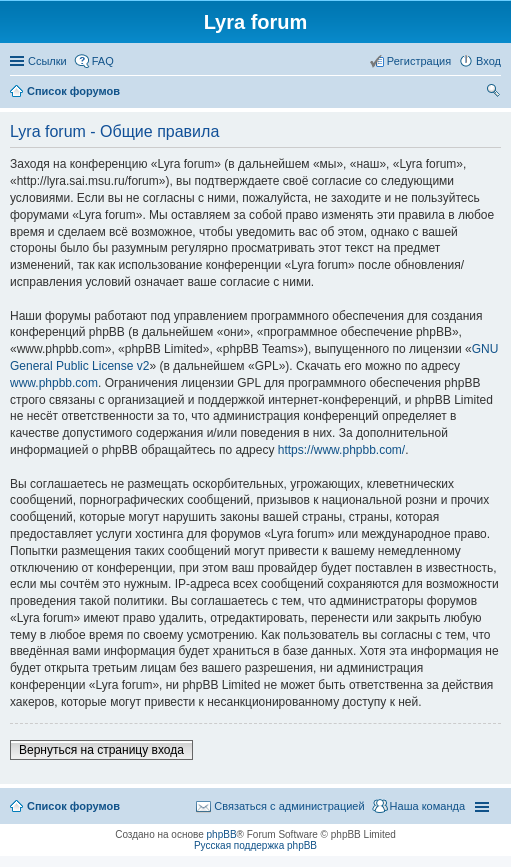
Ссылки (47, 61)
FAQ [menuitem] (103, 61)
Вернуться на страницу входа (101, 750)
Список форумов (73, 806)
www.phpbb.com (54, 383)
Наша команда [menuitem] (427, 806)
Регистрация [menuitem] (419, 61)
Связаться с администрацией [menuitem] (289, 806)
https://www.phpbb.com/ (341, 450)
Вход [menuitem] (488, 61)
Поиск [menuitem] (495, 93)
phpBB (222, 834)
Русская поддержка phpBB (255, 845)
